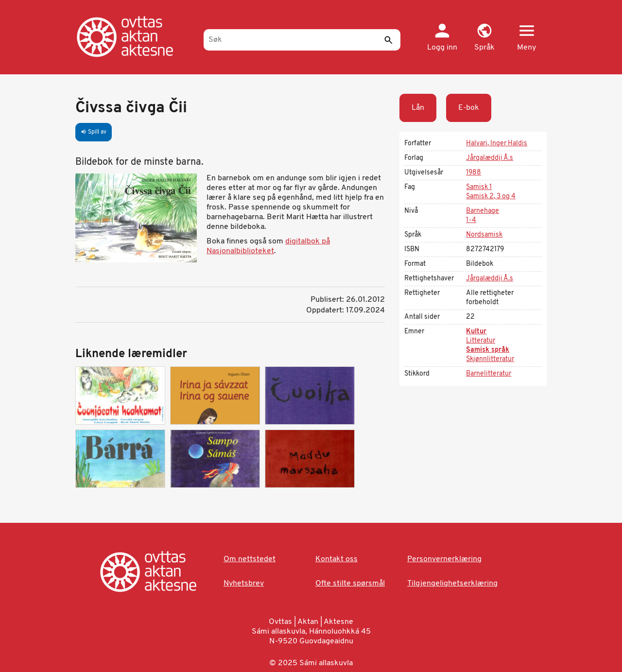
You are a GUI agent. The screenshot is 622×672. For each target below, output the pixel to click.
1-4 (471, 220)
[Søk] (302, 40)
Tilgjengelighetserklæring (452, 584)
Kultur (476, 332)
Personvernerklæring (444, 559)
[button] (484, 38)
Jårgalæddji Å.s (490, 158)
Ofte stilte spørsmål (350, 584)
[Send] (388, 40)
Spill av (94, 132)
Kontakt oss (337, 559)
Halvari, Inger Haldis (497, 144)
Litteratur (481, 341)
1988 (474, 173)
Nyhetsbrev (244, 584)
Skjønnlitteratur (490, 359)
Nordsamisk (484, 235)
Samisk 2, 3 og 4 (491, 197)
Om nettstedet (250, 559)
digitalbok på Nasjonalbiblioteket (268, 246)
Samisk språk (488, 350)
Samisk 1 (479, 187)
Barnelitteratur (489, 374)
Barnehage (483, 211)
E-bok (469, 108)
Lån (418, 108)
